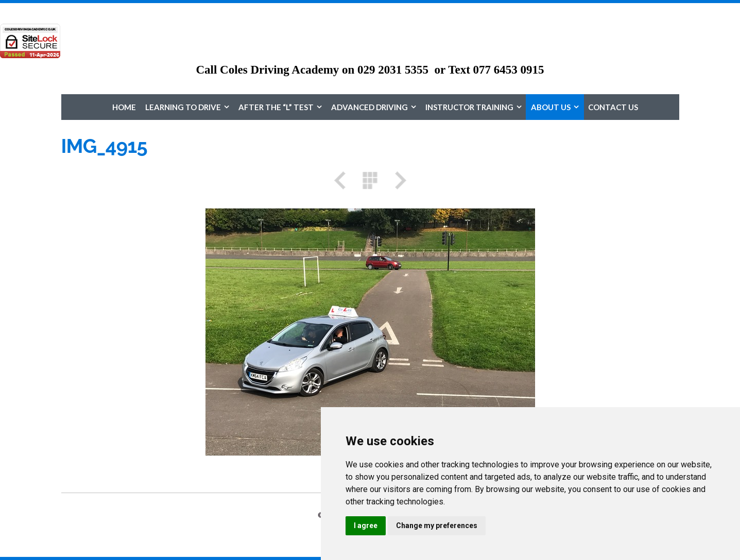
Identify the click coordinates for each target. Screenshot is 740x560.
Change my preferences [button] (437, 526)
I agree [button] (366, 526)
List (370, 180)
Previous (343, 180)
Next (397, 180)
